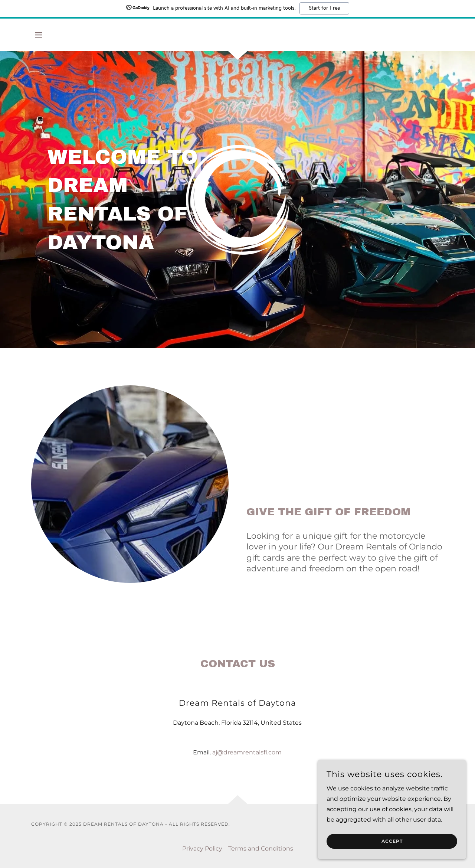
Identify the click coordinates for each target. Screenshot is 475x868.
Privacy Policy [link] (202, 849)
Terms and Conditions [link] (261, 849)
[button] (39, 35)
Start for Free (324, 8)
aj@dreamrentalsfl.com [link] (247, 752)
